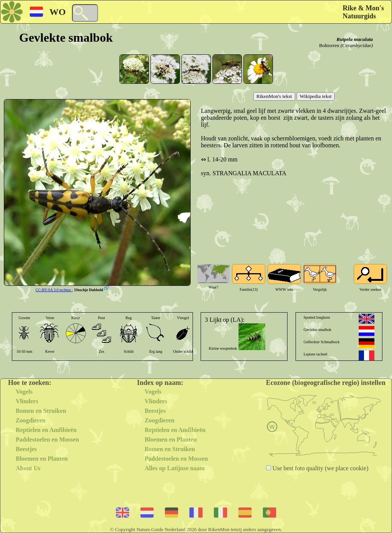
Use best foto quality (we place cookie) (320, 468)
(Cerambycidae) (357, 45)
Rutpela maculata (355, 39)
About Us (28, 468)
